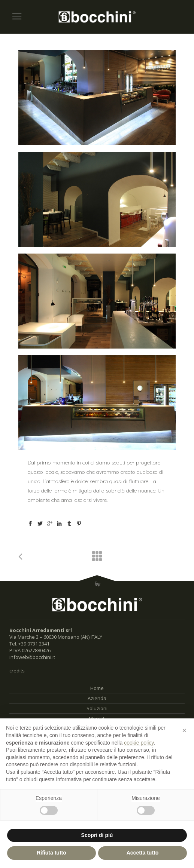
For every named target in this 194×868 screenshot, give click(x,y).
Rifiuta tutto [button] (51, 853)
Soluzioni (97, 708)
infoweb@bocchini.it (32, 657)
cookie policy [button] (139, 743)
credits (17, 671)
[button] (184, 730)
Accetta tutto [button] (143, 853)
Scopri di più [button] (97, 835)
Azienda (97, 698)
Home (97, 688)
